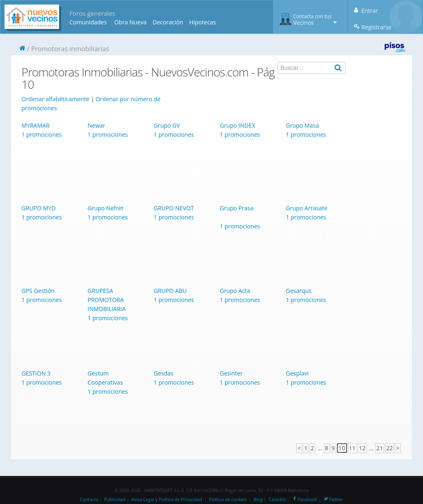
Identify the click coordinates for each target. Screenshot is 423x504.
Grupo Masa (302, 125)
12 (362, 448)
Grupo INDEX (238, 125)
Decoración (168, 22)
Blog (258, 499)
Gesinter (231, 373)
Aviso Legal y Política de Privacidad (167, 499)
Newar (96, 125)
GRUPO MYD (39, 208)
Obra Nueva (131, 22)
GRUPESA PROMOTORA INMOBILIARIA (107, 300)
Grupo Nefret (106, 208)
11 (352, 448)
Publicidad (115, 499)
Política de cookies (228, 499)
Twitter (333, 499)
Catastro (277, 499)
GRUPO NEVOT (174, 208)
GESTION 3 (36, 373)
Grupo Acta (235, 291)
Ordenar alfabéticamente (55, 99)
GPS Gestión (38, 291)
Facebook (304, 499)
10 (342, 448)
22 (390, 448)
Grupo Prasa (236, 208)
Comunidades (88, 22)
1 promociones (42, 134)
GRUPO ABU (170, 291)
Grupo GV (167, 125)
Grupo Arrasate (307, 208)
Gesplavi (297, 373)
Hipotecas (203, 22)
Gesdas (164, 373)
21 (380, 448)
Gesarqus (299, 291)
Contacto (89, 499)
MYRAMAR (36, 125)
